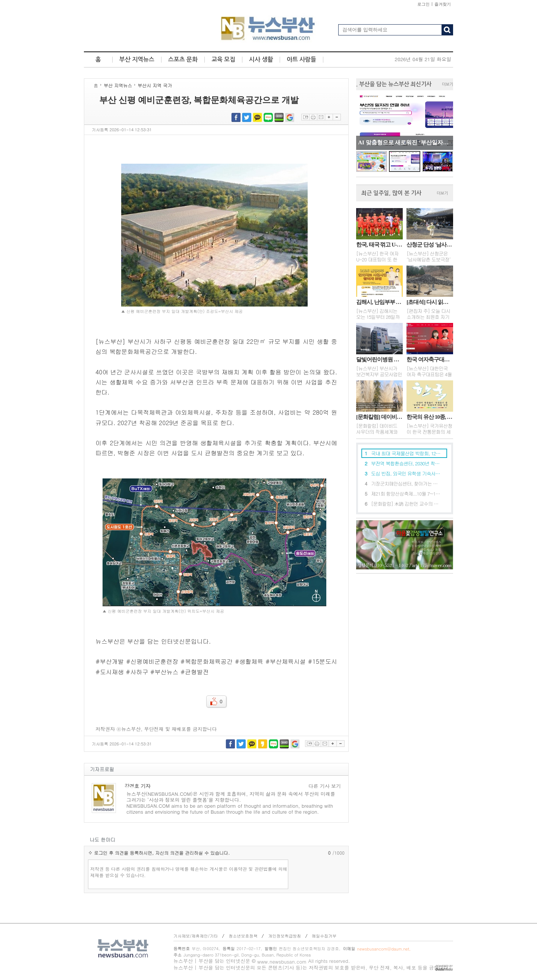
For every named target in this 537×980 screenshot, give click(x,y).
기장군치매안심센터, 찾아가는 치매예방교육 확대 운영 (406, 483)
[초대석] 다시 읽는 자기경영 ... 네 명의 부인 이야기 (430, 302)
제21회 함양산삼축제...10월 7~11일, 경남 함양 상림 (406, 494)
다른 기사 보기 (325, 786)
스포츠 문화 (183, 59)
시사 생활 (261, 59)
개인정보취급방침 (285, 936)
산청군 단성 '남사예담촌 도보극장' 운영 (430, 245)
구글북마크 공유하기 (290, 117)
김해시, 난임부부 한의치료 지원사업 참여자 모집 (379, 302)
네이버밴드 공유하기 (279, 117)
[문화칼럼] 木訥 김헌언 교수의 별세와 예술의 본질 (406, 504)
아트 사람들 (302, 59)
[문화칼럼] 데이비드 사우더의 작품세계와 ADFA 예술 (379, 417)
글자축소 (337, 117)
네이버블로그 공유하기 (268, 117)
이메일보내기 (321, 117)
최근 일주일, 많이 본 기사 (391, 193)
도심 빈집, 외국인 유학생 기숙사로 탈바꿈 (406, 473)
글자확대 (329, 117)
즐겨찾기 (443, 4)
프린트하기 (313, 117)
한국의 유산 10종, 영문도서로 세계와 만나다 (430, 417)
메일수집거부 (324, 936)
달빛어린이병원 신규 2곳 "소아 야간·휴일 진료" (379, 359)
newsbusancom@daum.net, (384, 949)
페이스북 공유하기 (236, 117)
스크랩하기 (305, 117)
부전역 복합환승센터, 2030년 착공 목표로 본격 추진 (406, 463)
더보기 (447, 84)
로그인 (423, 4)
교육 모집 (223, 59)
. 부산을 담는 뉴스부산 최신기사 (394, 84)
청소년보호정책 (243, 936)
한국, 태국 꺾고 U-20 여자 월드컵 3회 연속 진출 (379, 245)
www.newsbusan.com (282, 962)
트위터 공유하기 (247, 117)
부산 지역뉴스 (137, 59)
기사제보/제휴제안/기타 (196, 936)
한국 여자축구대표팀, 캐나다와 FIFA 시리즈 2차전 (430, 359)
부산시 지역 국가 (155, 85)
